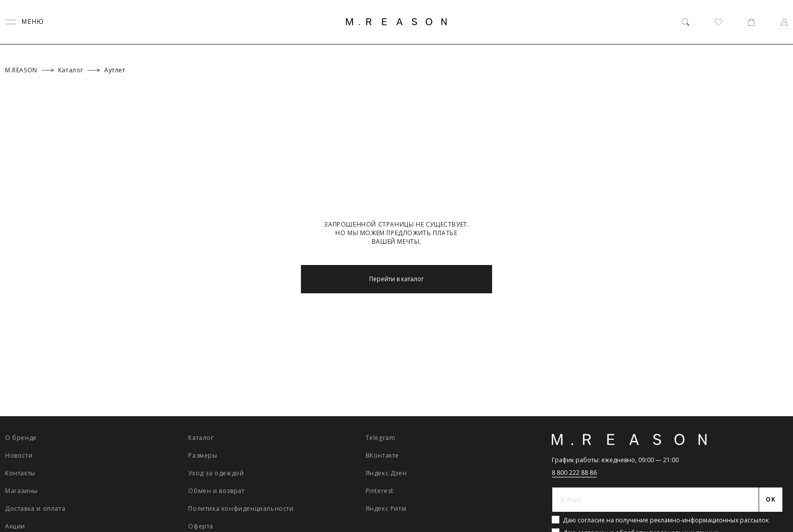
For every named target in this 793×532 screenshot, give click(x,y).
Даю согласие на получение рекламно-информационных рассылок (666, 520)
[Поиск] (686, 22)
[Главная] (396, 22)
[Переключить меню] (25, 22)
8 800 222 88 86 (574, 473)
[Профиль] (784, 22)
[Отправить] (771, 500)
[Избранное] (718, 22)
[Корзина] (751, 22)
